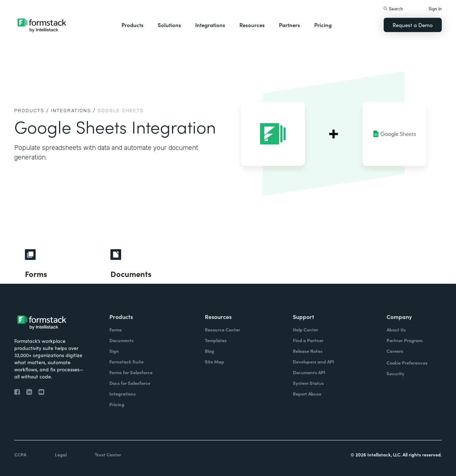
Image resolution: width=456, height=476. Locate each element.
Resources (252, 25)
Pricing (323, 25)
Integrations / (73, 111)
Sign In (435, 8)
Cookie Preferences (407, 363)
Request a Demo (413, 25)
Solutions (169, 25)
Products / (32, 111)
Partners (289, 25)
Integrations (210, 25)
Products (133, 25)
